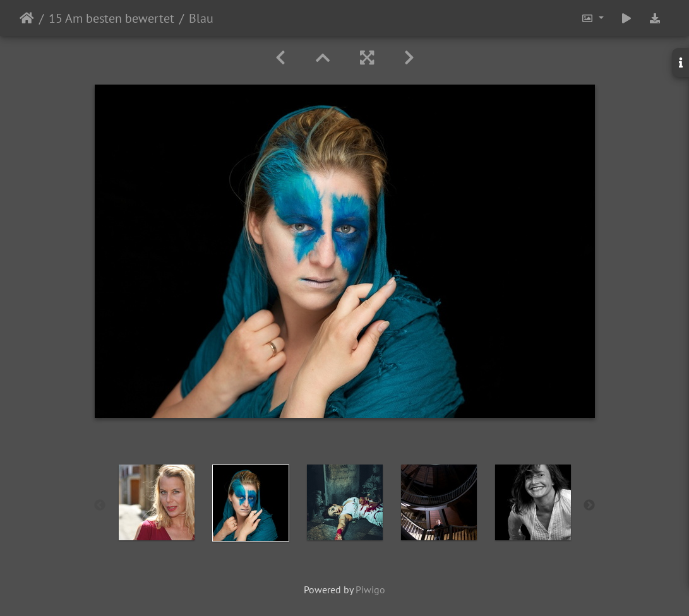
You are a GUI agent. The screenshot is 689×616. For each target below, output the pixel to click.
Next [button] (589, 506)
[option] (156, 502)
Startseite (27, 18)
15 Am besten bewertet (111, 18)
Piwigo (370, 589)
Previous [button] (100, 506)
